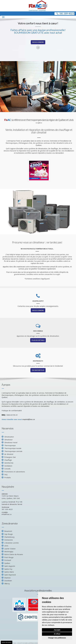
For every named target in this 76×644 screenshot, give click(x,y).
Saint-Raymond (10, 576)
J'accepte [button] (57, 630)
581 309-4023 (65, 14)
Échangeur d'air (10, 458)
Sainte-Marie (9, 573)
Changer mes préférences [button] (57, 638)
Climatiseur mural (11, 443)
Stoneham (8, 582)
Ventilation (8, 467)
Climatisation (9, 438)
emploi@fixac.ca (29, 420)
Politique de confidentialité (12, 411)
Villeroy (7, 584)
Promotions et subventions (15, 473)
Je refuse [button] (57, 634)
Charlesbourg (9, 538)
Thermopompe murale (13, 449)
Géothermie (9, 464)
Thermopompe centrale (13, 452)
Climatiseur (8, 441)
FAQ (6, 475)
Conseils (7, 470)
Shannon (7, 579)
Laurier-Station (10, 549)
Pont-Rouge (9, 558)
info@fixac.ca (7, 515)
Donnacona (8, 541)
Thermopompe (10, 446)
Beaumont (8, 532)
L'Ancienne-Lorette (11, 544)
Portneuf (8, 561)
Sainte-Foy (8, 570)
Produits (8, 478)
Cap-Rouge (9, 535)
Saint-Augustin (10, 567)
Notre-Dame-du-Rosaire (14, 555)
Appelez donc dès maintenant (14, 267)
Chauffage (8, 461)
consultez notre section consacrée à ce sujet (43, 275)
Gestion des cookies (7, 642)
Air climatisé (9, 455)
